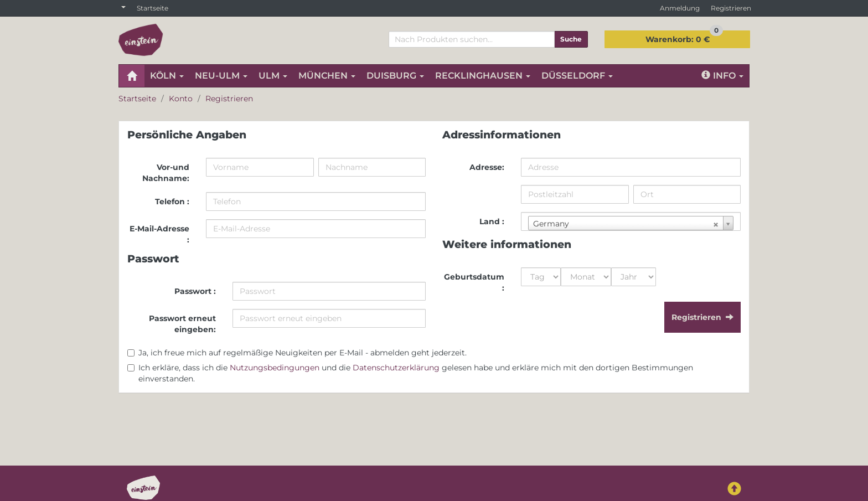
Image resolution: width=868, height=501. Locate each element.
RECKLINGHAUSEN (483, 76)
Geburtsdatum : (474, 282)
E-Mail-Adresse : (159, 234)
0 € (684, 37)
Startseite (153, 8)
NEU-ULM (221, 76)
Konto (181, 99)
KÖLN (167, 76)
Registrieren (731, 8)
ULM (273, 76)
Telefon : (172, 202)
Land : (492, 221)
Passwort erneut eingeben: (182, 324)
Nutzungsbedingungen (275, 368)
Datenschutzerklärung (396, 368)
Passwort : (195, 291)
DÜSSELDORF (577, 76)
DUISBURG (395, 76)
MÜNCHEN (327, 76)
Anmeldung (680, 8)
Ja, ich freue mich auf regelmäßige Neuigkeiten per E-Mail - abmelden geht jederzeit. (303, 353)
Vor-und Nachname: (166, 173)
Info (722, 76)
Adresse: (487, 167)
